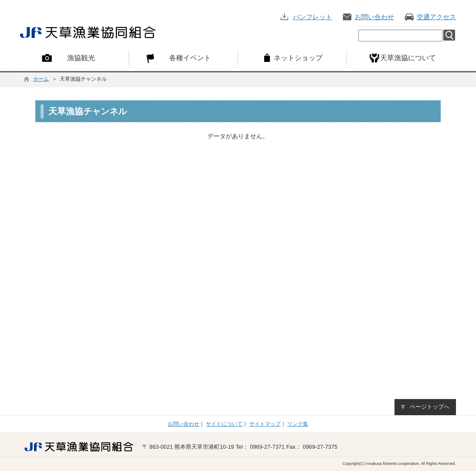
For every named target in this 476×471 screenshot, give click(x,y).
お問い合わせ (374, 17)
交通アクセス (436, 17)
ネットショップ (298, 58)
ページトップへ (430, 407)
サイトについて (224, 424)
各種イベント (190, 58)
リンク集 (298, 424)
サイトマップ (265, 424)
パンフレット (313, 17)
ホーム (41, 79)
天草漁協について (408, 58)
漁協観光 (81, 58)
